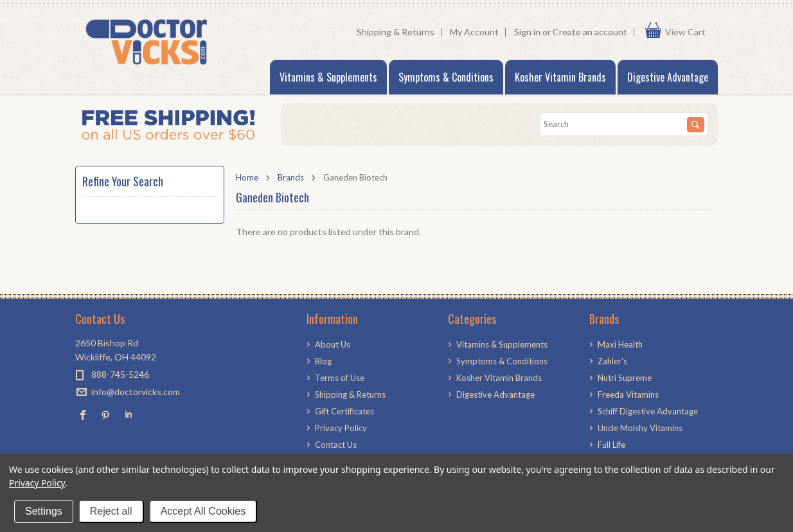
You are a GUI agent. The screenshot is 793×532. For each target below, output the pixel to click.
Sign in (527, 32)
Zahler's (612, 361)
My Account (474, 32)
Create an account (590, 32)
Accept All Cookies (203, 511)
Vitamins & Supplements (328, 77)
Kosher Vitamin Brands (560, 77)
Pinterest (106, 415)
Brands (291, 177)
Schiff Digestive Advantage (648, 411)
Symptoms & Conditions (446, 77)
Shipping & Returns (396, 32)
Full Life (611, 445)
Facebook (83, 415)
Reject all (111, 511)
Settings (44, 511)
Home (247, 177)
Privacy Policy (37, 483)
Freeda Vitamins (628, 395)
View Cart (688, 32)
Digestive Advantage (668, 77)
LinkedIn (128, 415)
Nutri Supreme (625, 378)
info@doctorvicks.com (136, 392)
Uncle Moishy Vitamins (640, 428)
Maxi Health (620, 344)
